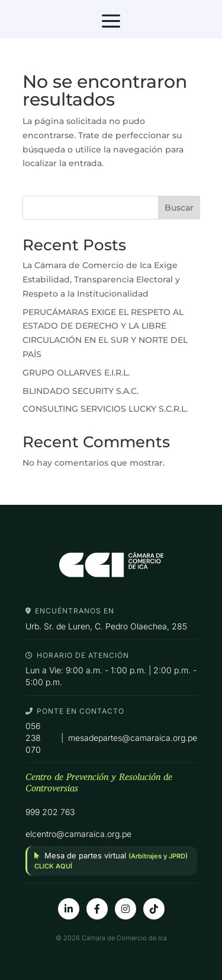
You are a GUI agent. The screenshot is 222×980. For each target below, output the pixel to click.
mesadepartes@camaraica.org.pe (133, 738)
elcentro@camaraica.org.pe (78, 834)
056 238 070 (33, 737)
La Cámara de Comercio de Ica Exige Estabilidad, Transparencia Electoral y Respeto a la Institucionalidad (101, 279)
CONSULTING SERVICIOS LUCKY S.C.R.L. (105, 409)
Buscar (179, 208)
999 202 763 (50, 812)
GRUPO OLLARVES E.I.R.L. (76, 373)
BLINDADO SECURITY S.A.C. (81, 391)
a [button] (111, 22)
